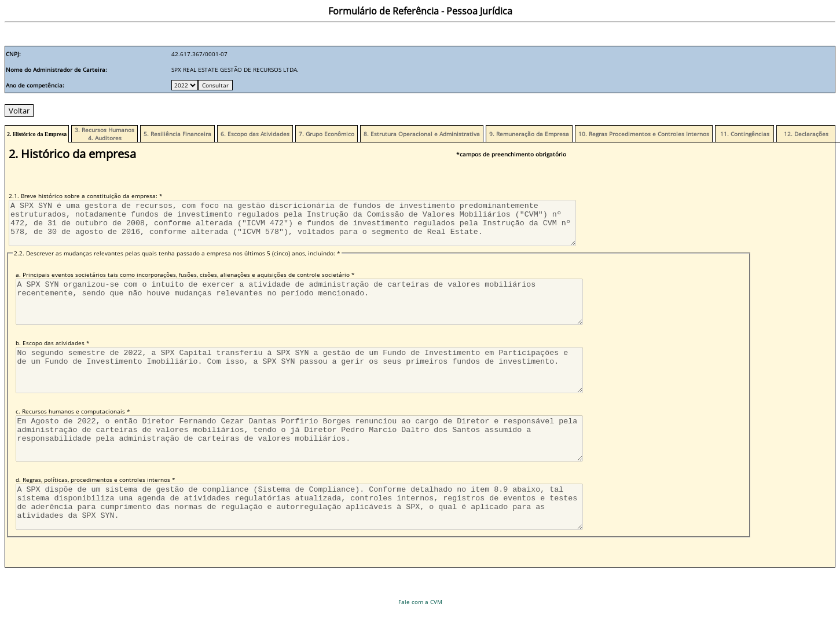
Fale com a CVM (420, 602)
